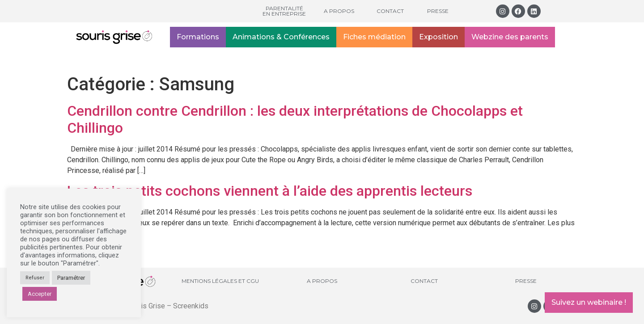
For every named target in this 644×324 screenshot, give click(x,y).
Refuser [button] (35, 278)
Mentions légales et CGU (220, 281)
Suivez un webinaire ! (589, 302)
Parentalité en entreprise (284, 11)
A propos (339, 11)
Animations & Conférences (281, 37)
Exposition (439, 37)
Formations (198, 37)
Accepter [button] (40, 294)
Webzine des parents (510, 37)
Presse (438, 11)
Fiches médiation (374, 37)
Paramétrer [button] (71, 278)
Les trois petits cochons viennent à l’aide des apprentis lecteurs (270, 191)
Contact (390, 11)
